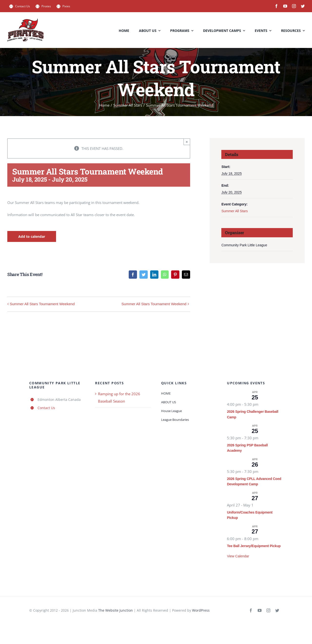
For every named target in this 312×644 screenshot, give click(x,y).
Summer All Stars (234, 211)
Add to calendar (32, 236)
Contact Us (46, 408)
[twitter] (303, 6)
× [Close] (187, 142)
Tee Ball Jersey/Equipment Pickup (254, 546)
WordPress (201, 610)
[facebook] (276, 6)
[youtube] (285, 6)
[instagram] (294, 6)
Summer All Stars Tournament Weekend (42, 304)
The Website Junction (116, 610)
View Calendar (238, 556)
